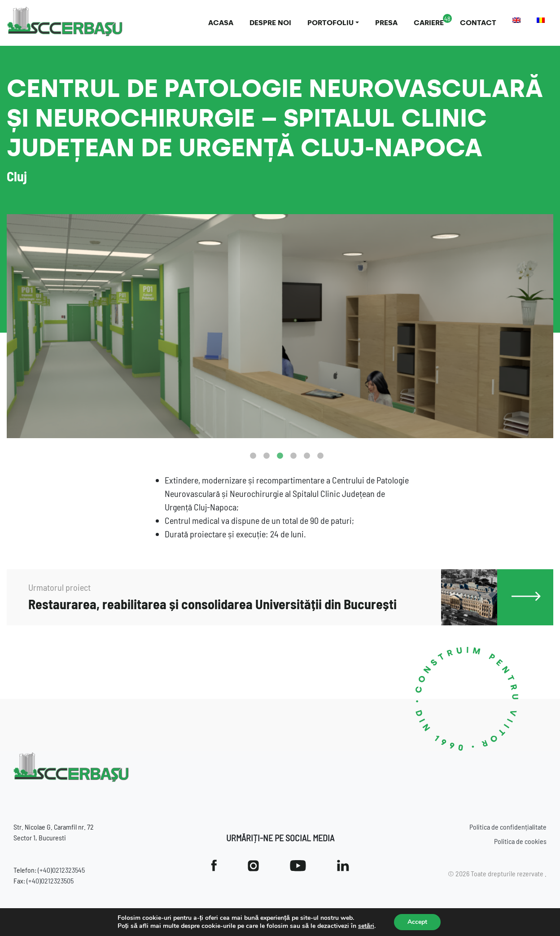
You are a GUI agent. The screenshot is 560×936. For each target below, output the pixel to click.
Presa (386, 23)
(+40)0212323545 (61, 870)
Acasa (221, 23)
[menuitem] (516, 20)
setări (366, 926)
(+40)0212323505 (50, 881)
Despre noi (270, 23)
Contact (478, 23)
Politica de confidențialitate (508, 827)
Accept (417, 922)
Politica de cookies (520, 841)
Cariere (429, 23)
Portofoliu (330, 23)
